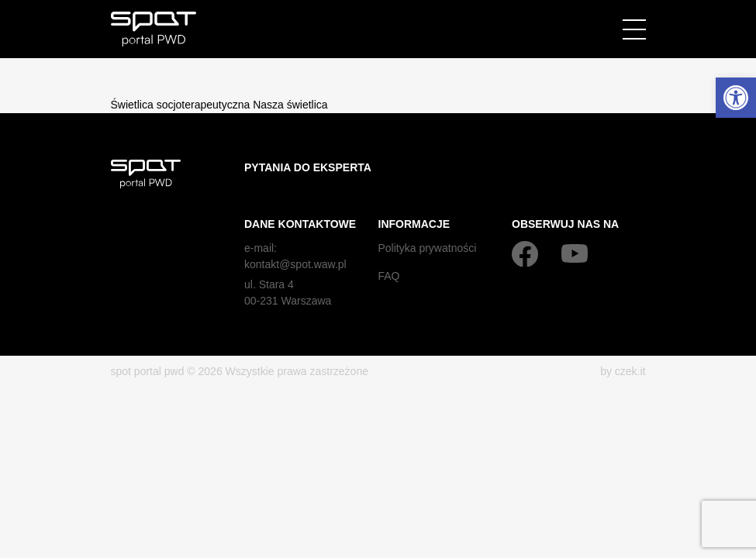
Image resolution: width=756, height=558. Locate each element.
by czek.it (623, 371)
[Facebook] (525, 253)
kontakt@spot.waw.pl (295, 264)
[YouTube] (575, 253)
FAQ (389, 276)
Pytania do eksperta (308, 167)
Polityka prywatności (428, 248)
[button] (736, 98)
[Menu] (634, 29)
